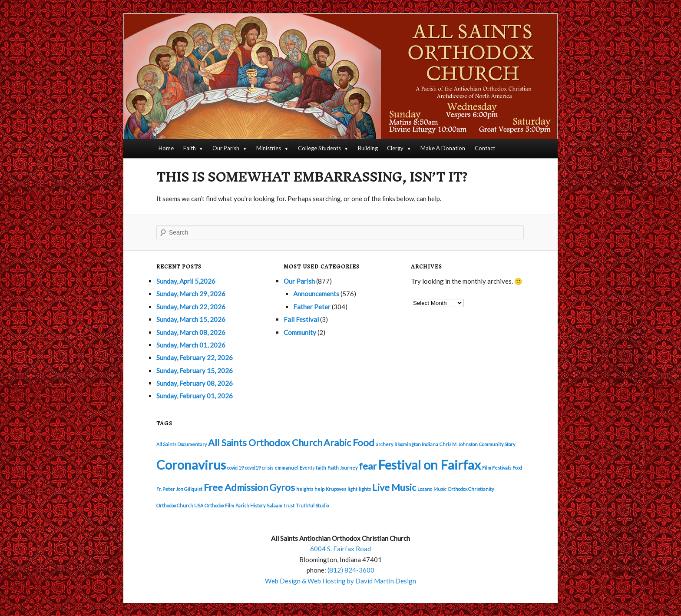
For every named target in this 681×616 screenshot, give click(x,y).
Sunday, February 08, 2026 (195, 383)
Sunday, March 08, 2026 (191, 332)
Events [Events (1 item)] (307, 468)
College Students (319, 148)
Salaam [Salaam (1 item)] (274, 505)
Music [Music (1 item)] (440, 489)
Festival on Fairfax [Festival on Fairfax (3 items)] (429, 465)
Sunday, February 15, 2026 (195, 371)
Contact (485, 148)
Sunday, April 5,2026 (186, 281)
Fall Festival (301, 319)
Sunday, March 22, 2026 (191, 307)
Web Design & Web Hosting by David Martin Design (340, 581)
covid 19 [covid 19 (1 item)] (235, 468)
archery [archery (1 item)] (384, 444)
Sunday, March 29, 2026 (191, 294)
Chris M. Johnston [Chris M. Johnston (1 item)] (459, 444)
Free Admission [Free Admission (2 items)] (236, 487)
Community (300, 332)
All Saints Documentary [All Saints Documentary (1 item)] (182, 444)
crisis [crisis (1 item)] (268, 468)
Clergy (395, 148)
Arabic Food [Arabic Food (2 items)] (349, 442)
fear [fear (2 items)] (368, 466)
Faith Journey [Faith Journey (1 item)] (342, 468)
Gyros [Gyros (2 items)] (282, 487)
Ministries (269, 148)
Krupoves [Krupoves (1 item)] (336, 489)
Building (368, 148)
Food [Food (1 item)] (517, 468)
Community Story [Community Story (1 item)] (497, 444)
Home (166, 148)
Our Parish (226, 148)
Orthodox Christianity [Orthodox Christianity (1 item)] (471, 489)
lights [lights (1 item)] (365, 489)
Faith (190, 148)
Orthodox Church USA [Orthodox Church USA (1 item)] (180, 505)
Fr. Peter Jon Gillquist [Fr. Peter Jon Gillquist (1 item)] (179, 489)
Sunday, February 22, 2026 (195, 358)
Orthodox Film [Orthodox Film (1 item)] (219, 505)
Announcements (316, 294)
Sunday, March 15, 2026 (191, 319)
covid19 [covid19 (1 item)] (253, 468)
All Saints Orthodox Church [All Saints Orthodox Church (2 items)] (265, 442)
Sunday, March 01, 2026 (191, 345)
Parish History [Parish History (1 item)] (250, 505)
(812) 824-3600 (351, 570)
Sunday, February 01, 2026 (195, 396)
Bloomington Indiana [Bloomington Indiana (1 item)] (416, 444)
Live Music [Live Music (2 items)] (394, 487)
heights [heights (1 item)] (305, 489)
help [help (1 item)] (319, 489)
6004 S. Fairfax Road (340, 549)
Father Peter (312, 307)
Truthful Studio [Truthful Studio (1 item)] (312, 505)
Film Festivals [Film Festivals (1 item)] (497, 468)
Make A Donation (443, 148)
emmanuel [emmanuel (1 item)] (286, 468)
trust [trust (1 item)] (289, 505)
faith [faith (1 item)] (321, 468)
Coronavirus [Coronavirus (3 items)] (191, 465)
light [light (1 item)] (352, 489)
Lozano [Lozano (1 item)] (425, 489)
